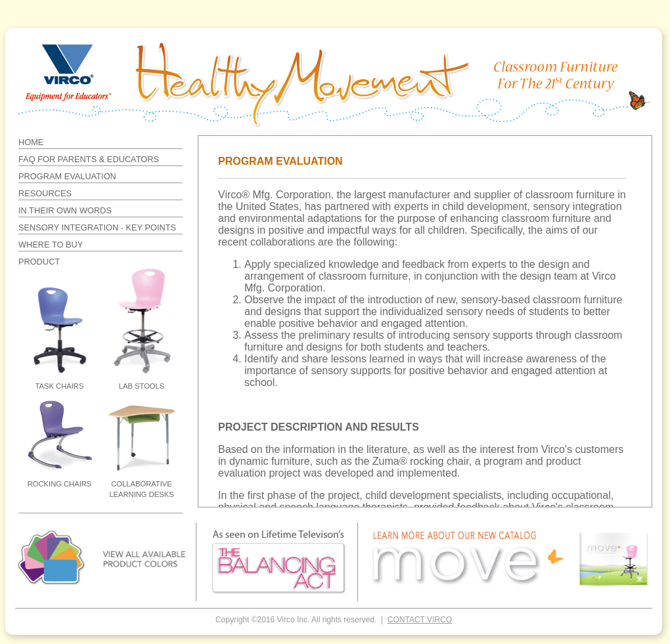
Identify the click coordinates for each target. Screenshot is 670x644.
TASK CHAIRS (60, 386)
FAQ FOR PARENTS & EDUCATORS (89, 159)
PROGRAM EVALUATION (67, 176)
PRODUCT (39, 262)
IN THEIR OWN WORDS (65, 210)
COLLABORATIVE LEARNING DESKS (141, 489)
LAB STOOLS (142, 386)
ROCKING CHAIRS (60, 484)
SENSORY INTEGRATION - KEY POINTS (97, 227)
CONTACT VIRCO (420, 620)
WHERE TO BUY (51, 245)
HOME (31, 142)
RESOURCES (45, 193)
